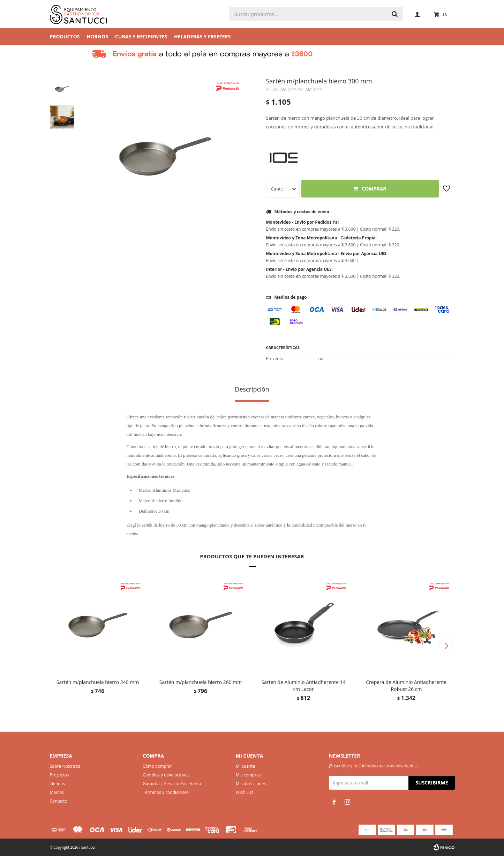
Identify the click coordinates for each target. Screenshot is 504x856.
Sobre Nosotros (65, 766)
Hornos (97, 36)
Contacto (59, 801)
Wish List (245, 792)
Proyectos (59, 775)
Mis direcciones (251, 784)
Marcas (57, 792)
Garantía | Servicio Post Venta (172, 784)
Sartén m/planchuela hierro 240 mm (98, 682)
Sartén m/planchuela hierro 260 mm (201, 682)
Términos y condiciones (166, 792)
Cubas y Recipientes (141, 36)
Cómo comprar (157, 766)
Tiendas (57, 784)
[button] (446, 646)
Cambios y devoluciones (166, 775)
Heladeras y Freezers (202, 36)
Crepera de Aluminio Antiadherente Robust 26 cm (406, 686)
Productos (65, 36)
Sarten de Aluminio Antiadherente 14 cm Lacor (303, 686)
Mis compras (248, 775)
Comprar (374, 189)
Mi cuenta (245, 766)
